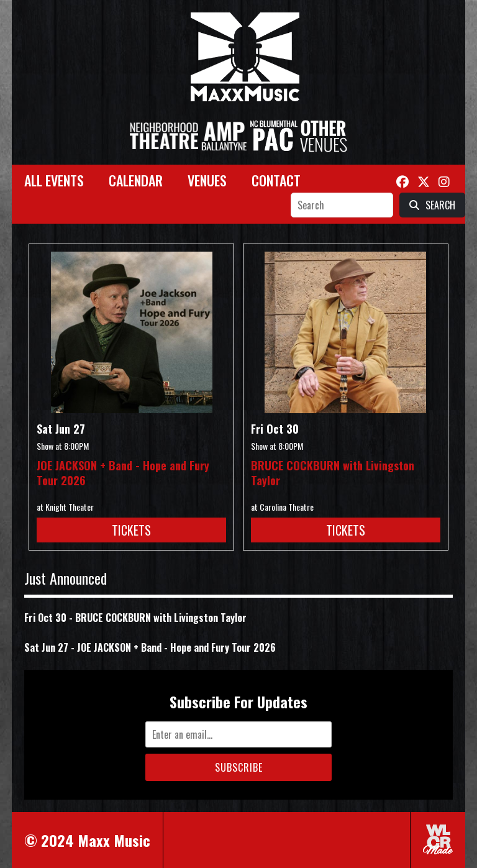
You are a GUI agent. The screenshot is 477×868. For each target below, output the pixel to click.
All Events (54, 180)
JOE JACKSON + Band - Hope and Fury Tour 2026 (123, 473)
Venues (207, 180)
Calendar (136, 180)
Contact (276, 180)
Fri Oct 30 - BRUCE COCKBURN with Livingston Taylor (135, 618)
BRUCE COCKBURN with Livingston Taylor (333, 473)
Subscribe (239, 767)
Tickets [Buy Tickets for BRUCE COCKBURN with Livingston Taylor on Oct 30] (346, 530)
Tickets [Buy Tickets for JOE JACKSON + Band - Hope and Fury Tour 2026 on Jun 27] (131, 530)
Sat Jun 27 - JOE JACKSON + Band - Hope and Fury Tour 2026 (150, 647)
